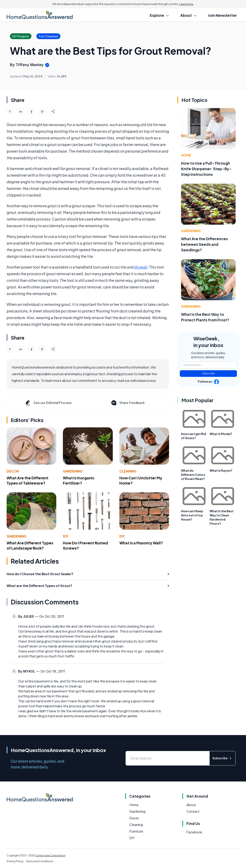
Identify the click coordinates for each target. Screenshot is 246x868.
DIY (66, 536)
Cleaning (128, 471)
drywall (141, 267)
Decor (13, 471)
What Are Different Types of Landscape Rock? (30, 545)
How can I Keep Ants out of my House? (192, 515)
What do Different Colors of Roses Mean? (193, 475)
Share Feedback (128, 403)
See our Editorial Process (48, 403)
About (191, 805)
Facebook (194, 832)
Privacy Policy (15, 861)
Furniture (136, 831)
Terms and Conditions (40, 861)
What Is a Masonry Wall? (141, 543)
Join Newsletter (222, 15)
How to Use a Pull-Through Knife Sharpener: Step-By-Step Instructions (206, 169)
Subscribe (208, 373)
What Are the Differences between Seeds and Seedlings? (204, 244)
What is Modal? (221, 434)
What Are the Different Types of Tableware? (28, 480)
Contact (193, 811)
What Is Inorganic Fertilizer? (79, 480)
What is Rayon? (221, 470)
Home (186, 155)
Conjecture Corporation (50, 855)
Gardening (73, 471)
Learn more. (187, 4)
